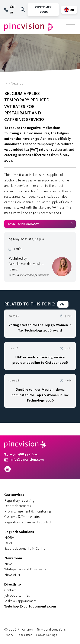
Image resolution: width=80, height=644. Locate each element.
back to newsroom (23, 224)
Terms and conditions (51, 630)
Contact (10, 590)
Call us (10, 10)
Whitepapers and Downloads (25, 569)
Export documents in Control (25, 548)
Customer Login (43, 10)
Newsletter (12, 575)
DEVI (8, 543)
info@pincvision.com (27, 460)
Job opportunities (17, 595)
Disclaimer (25, 635)
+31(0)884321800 (21, 454)
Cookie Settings (47, 635)
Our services (14, 495)
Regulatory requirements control (28, 522)
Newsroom (18, 84)
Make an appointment (20, 601)
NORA (9, 538)
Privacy (9, 635)
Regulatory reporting (19, 500)
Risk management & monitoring (28, 511)
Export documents (18, 506)
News (8, 564)
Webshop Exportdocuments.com (30, 606)
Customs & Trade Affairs (22, 517)
